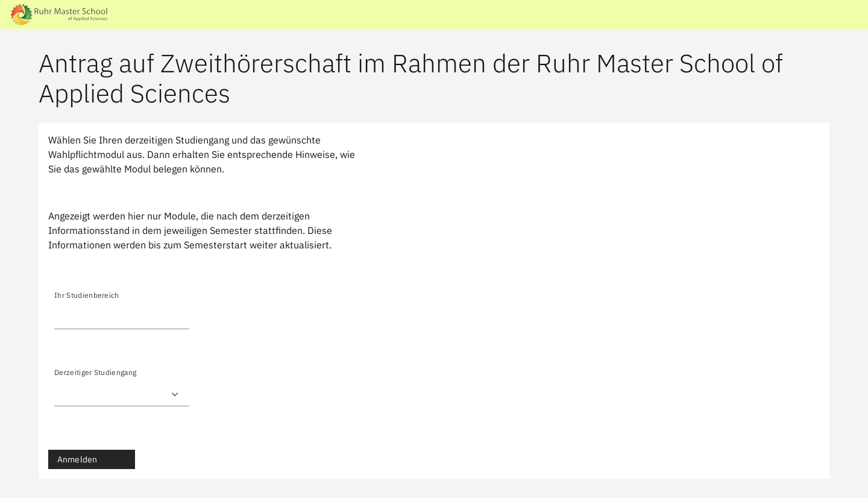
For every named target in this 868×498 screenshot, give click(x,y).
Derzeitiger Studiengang (95, 372)
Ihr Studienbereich (87, 295)
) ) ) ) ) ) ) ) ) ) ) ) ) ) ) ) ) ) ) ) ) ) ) (122, 394)
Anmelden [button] (77, 459)
